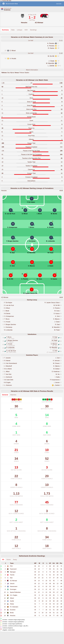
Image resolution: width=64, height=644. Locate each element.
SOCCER (59, 4)
